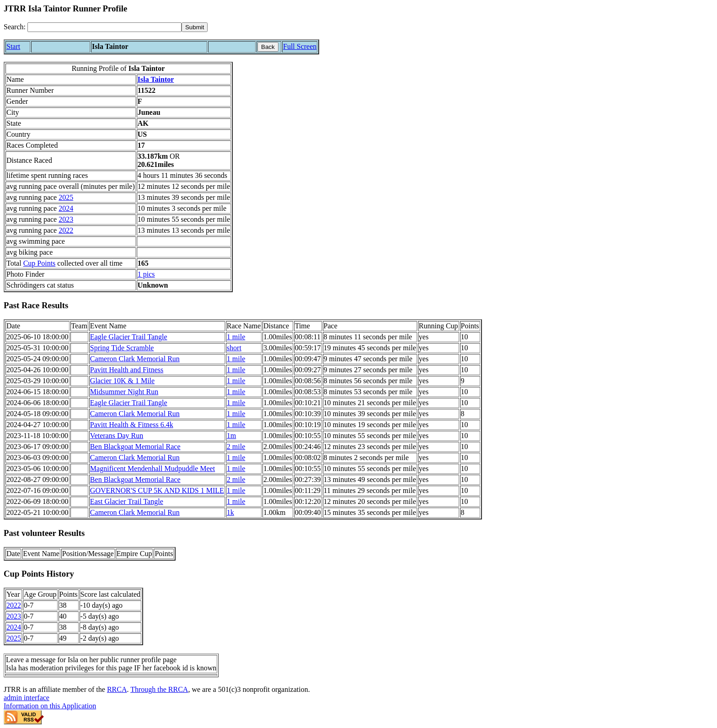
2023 (66, 219)
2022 (66, 230)
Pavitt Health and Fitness (127, 370)
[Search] (104, 27)
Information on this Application (50, 706)
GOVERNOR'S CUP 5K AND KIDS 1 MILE (157, 490)
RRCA (117, 689)
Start (13, 46)
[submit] (195, 27)
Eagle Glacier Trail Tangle (129, 337)
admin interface (27, 698)
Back (268, 47)
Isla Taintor (156, 79)
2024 (66, 208)
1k (230, 512)
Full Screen (300, 46)
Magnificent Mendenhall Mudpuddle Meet (152, 468)
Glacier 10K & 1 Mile (122, 381)
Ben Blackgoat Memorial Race (135, 447)
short (234, 348)
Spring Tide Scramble (122, 348)
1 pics (146, 274)
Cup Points (40, 263)
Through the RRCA (159, 689)
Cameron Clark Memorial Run (135, 359)
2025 (66, 197)
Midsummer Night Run (124, 392)
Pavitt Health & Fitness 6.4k (132, 425)
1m (231, 436)
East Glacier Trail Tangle (127, 501)
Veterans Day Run (117, 436)
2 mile (236, 447)
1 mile (236, 337)
